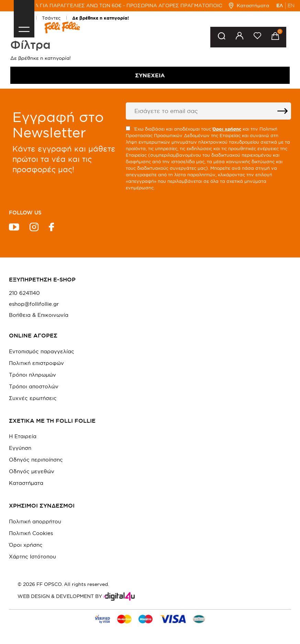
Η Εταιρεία (23, 436)
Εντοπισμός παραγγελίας (42, 351)
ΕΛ (280, 5)
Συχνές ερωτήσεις (33, 398)
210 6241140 (24, 293)
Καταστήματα (249, 5)
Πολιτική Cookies (31, 533)
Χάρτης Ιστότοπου (32, 557)
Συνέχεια (150, 75)
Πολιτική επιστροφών (36, 363)
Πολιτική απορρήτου (35, 521)
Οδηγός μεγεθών (32, 471)
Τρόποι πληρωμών (32, 375)
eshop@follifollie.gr (34, 304)
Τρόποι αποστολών (34, 386)
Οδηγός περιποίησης (36, 460)
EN (291, 5)
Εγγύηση (20, 448)
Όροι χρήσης (26, 545)
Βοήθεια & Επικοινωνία (39, 315)
